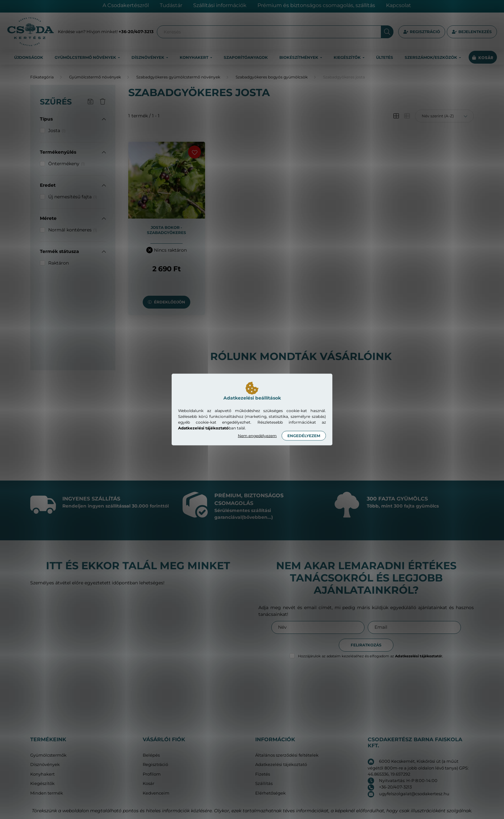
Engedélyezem (304, 436)
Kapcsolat (399, 5)
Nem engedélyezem (257, 436)
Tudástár (171, 5)
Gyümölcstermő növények (95, 77)
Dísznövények (45, 765)
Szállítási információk (220, 5)
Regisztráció (425, 32)
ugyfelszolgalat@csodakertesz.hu (414, 794)
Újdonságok (29, 57)
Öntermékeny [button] (67, 164)
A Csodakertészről (126, 5)
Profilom (152, 774)
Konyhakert (42, 774)
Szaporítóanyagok (246, 57)
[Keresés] (275, 32)
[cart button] (483, 58)
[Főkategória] (42, 77)
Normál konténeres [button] (73, 230)
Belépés (151, 755)
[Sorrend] (444, 116)
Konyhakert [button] (194, 57)
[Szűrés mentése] (90, 102)
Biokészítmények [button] (299, 57)
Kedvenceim (156, 793)
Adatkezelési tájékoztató (281, 765)
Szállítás (264, 783)
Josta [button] (57, 130)
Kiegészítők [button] (348, 57)
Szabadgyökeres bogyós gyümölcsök (272, 77)
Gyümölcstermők (48, 755)
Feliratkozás (366, 645)
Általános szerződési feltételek (287, 755)
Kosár (148, 783)
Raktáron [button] (59, 263)
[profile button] (472, 32)
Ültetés (385, 57)
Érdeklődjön (170, 302)
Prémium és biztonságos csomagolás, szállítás (316, 5)
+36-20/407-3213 (136, 32)
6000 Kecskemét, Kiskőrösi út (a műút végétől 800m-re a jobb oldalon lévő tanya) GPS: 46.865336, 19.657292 (418, 768)
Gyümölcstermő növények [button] (86, 57)
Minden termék (47, 793)
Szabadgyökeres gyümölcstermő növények (178, 77)
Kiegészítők (42, 783)
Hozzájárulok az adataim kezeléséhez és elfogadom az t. (370, 656)
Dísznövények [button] (148, 57)
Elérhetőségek (270, 793)
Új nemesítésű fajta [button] (73, 197)
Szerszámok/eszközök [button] (431, 57)
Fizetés (263, 774)
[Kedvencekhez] (194, 152)
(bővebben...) (257, 517)
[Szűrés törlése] (103, 102)
